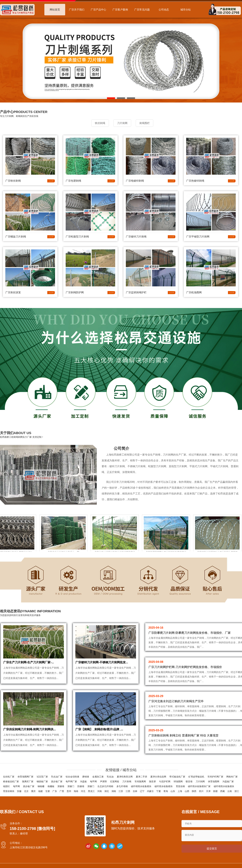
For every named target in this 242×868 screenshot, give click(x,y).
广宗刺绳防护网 (75, 292)
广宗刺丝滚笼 (13, 292)
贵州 (69, 791)
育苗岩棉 (180, 787)
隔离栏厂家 (28, 782)
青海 (166, 791)
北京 (26, 791)
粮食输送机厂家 (11, 782)
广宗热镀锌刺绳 (195, 180)
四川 (201, 791)
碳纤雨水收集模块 (164, 787)
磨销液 (86, 777)
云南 (230, 791)
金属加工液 (98, 777)
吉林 (135, 791)
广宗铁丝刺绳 (13, 180)
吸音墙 (189, 782)
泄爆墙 (61, 787)
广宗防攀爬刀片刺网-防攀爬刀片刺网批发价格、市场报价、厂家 (190, 632)
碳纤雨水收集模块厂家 (199, 787)
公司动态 (164, 10)
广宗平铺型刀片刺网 (198, 236)
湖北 (107, 791)
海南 (76, 791)
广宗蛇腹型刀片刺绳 (77, 236)
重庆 (33, 791)
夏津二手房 (141, 777)
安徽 (19, 791)
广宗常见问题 (142, 10)
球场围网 (178, 782)
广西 (62, 791)
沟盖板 (83, 782)
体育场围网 (214, 782)
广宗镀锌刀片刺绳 (136, 236)
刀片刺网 (168, 454)
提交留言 (212, 849)
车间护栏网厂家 (215, 777)
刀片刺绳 (127, 782)
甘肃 (48, 791)
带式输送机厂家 (177, 777)
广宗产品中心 (98, 10)
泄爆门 (71, 787)
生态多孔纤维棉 (105, 787)
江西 (128, 791)
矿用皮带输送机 (196, 777)
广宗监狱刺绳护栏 (136, 292)
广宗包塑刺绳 (73, 180)
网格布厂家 (232, 777)
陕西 (194, 791)
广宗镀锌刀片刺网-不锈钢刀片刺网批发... (102, 664)
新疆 (215, 791)
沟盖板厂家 (228, 782)
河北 (83, 791)
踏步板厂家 (57, 782)
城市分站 (186, 10)
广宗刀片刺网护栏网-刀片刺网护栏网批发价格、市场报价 (185, 667)
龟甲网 (93, 782)
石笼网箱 (115, 782)
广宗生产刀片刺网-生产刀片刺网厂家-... (29, 664)
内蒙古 (150, 791)
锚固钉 (6, 787)
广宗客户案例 (120, 10)
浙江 (237, 791)
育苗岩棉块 (9, 791)
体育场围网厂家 (25, 777)
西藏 (222, 791)
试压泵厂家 (42, 777)
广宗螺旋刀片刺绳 (16, 236)
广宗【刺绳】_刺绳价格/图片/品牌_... (99, 733)
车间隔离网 (140, 782)
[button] (111, 98)
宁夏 (159, 791)
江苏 (121, 791)
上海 (180, 791)
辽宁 (142, 791)
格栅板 (51, 787)
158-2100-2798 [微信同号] (32, 829)
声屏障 (103, 782)
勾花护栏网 (165, 782)
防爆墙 (81, 787)
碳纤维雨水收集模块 (141, 787)
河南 (100, 791)
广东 (55, 791)
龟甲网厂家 (71, 782)
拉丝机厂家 (9, 777)
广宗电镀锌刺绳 (135, 180)
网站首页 (55, 10)
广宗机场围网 (194, 292)
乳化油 (110, 777)
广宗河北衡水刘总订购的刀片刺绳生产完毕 (176, 701)
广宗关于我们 (77, 10)
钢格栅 (41, 787)
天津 (208, 791)
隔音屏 (152, 782)
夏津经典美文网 (125, 777)
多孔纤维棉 (122, 787)
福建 (40, 791)
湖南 (114, 791)
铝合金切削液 (72, 777)
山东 (173, 791)
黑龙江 (91, 791)
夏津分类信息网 (158, 777)
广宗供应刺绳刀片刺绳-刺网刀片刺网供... (30, 733)
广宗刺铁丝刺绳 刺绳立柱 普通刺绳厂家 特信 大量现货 (183, 735)
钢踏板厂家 (42, 782)
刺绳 (158, 454)
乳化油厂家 (57, 777)
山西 (187, 791)
